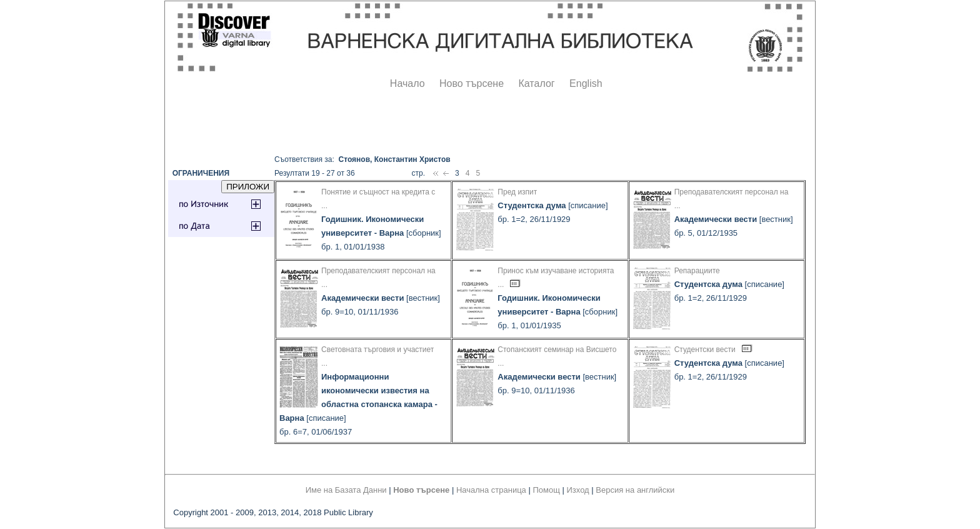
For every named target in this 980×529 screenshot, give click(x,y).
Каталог (536, 83)
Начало (407, 83)
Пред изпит (517, 192)
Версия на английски (635, 490)
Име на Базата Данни (346, 490)
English (586, 83)
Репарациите (697, 271)
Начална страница (491, 490)
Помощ (546, 490)
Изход (578, 490)
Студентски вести (705, 350)
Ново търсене (472, 83)
